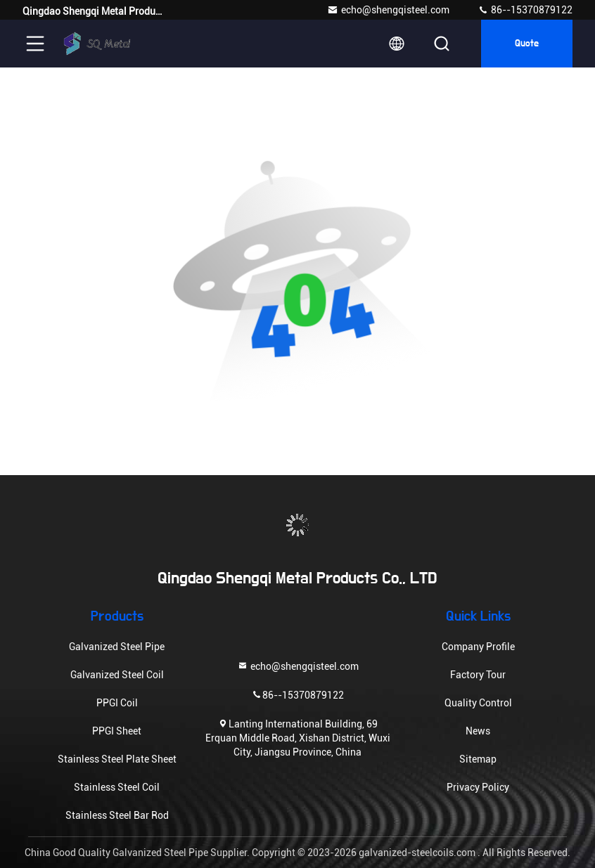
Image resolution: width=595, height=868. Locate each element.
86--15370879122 (525, 10)
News (478, 731)
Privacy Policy (478, 787)
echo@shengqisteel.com (388, 10)
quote (527, 44)
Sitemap (478, 759)
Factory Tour (478, 675)
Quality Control (478, 703)
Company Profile (478, 647)
